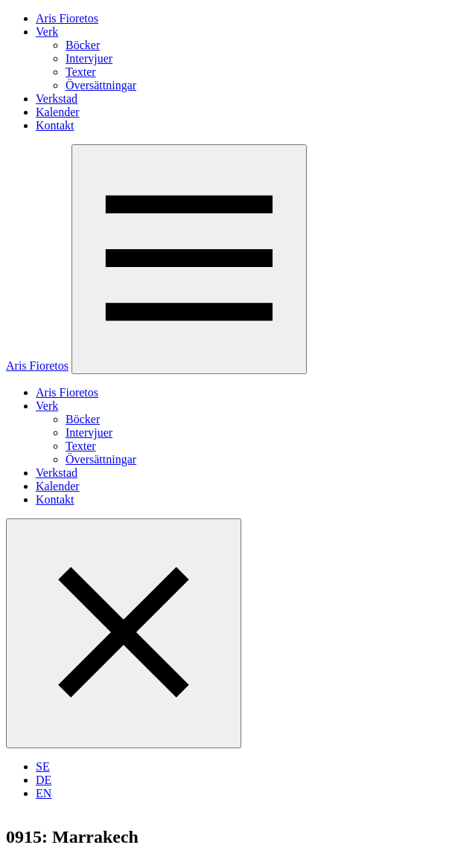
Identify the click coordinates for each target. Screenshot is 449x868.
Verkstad (57, 99)
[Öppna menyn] (189, 259)
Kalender (58, 112)
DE (44, 780)
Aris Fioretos (67, 18)
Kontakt (55, 125)
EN (44, 793)
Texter (81, 72)
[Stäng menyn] (124, 633)
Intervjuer (89, 58)
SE (43, 766)
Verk (47, 32)
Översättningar (101, 85)
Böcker (83, 45)
